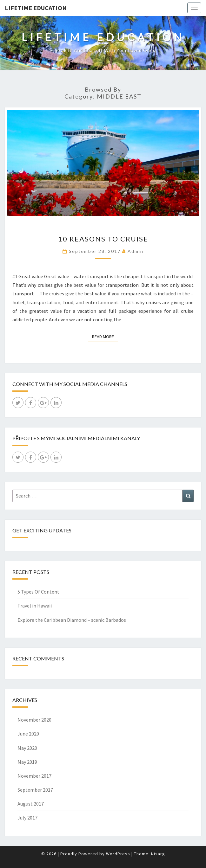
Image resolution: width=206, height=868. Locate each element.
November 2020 (34, 720)
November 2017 (34, 776)
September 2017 (35, 790)
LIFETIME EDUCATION (36, 8)
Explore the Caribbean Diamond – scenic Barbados (72, 620)
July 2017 (27, 818)
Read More (105, 336)
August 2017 (31, 804)
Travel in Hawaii (35, 606)
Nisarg (158, 854)
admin (136, 251)
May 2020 (27, 748)
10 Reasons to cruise (103, 239)
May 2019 (27, 762)
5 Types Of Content (38, 592)
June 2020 (28, 734)
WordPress (118, 854)
